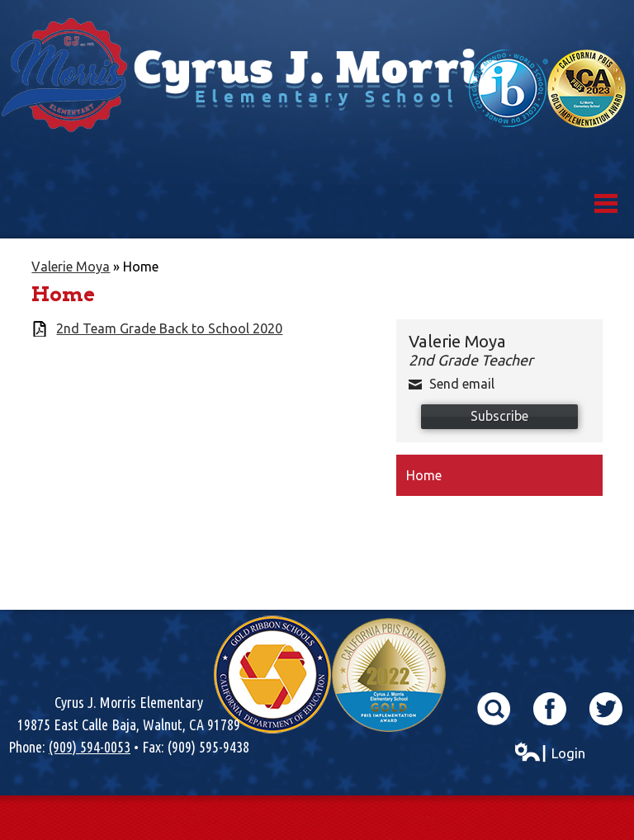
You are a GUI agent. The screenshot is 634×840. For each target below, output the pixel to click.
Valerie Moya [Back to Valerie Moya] (71, 267)
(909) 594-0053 (90, 747)
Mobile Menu (606, 203)
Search (494, 709)
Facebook (550, 709)
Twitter (606, 709)
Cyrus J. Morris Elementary (317, 119)
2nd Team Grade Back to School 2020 (169, 328)
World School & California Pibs (547, 89)
